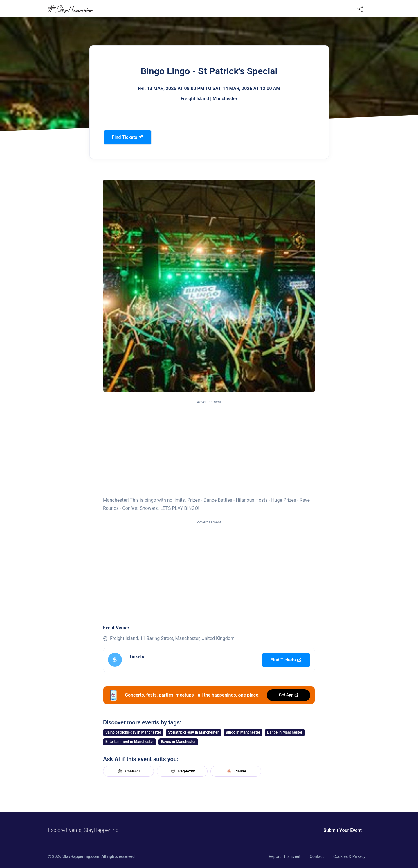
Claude (236, 771)
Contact (317, 856)
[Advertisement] (209, 449)
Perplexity (182, 771)
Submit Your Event (343, 830)
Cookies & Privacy (349, 856)
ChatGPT (128, 771)
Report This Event (285, 856)
